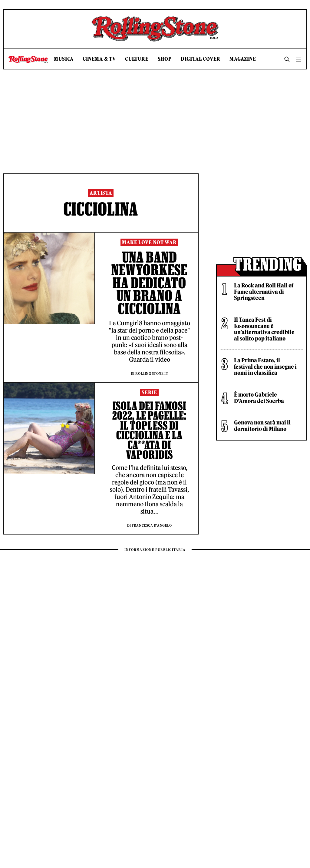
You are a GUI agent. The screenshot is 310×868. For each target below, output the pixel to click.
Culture (137, 59)
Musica (64, 59)
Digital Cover (201, 59)
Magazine (243, 59)
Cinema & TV (99, 59)
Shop (165, 59)
